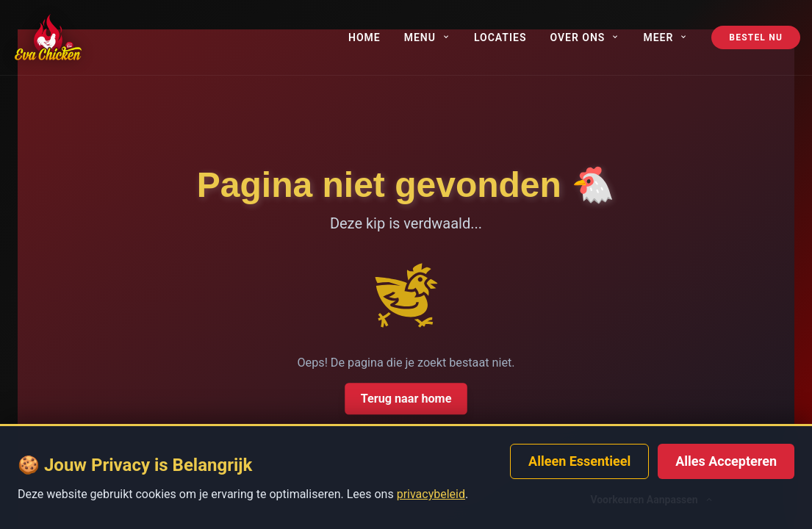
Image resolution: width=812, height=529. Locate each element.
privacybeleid (431, 494)
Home (364, 37)
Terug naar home (406, 399)
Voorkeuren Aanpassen (652, 500)
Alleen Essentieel (579, 461)
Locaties (500, 37)
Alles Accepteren (726, 461)
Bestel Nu (756, 37)
